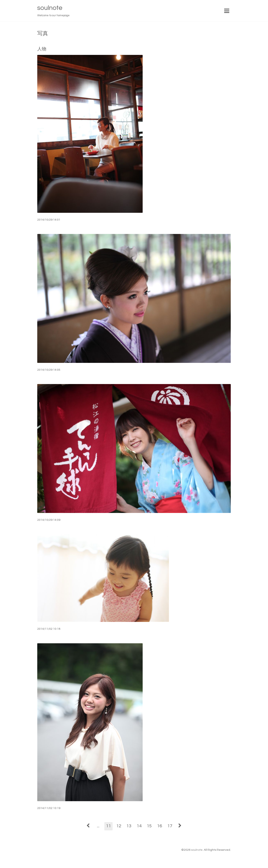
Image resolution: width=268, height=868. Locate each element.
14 (139, 826)
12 (119, 826)
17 (170, 826)
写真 (43, 34)
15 (149, 826)
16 (160, 826)
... (98, 826)
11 (108, 826)
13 (129, 826)
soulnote (50, 8)
